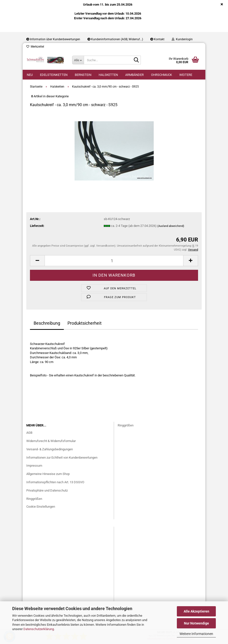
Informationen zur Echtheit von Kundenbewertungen (62, 458)
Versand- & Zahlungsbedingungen (50, 449)
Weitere (186, 75)
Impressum (34, 466)
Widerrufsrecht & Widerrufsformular (51, 441)
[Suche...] (78, 60)
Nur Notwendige (196, 623)
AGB (29, 433)
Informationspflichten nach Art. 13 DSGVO (55, 482)
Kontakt (157, 39)
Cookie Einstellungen (41, 507)
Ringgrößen (34, 499)
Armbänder (134, 75)
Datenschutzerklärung (39, 629)
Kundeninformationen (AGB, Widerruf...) (115, 39)
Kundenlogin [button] (182, 39)
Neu (30, 75)
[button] (37, 261)
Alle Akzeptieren (196, 611)
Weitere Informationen (196, 634)
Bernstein (83, 75)
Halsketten (108, 75)
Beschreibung (47, 323)
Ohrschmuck (161, 75)
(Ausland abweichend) (171, 226)
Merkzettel (35, 47)
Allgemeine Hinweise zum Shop (48, 474)
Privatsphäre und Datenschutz (47, 490)
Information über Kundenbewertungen (53, 39)
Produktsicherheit (85, 323)
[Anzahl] (114, 261)
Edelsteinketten (54, 75)
